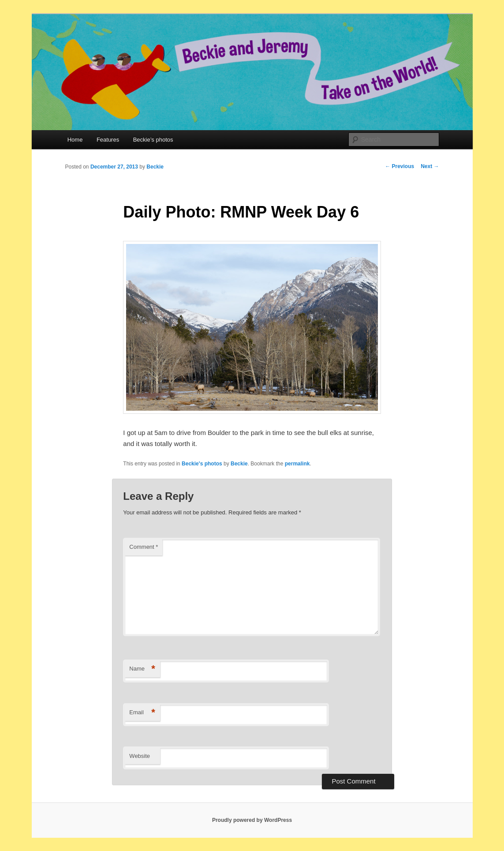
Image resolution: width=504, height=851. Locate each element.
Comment (144, 547)
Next (430, 166)
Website (140, 756)
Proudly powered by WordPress (252, 820)
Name (142, 669)
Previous (399, 166)
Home (75, 140)
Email (142, 713)
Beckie (155, 167)
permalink (297, 464)
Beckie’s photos (153, 140)
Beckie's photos (202, 464)
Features (108, 140)
